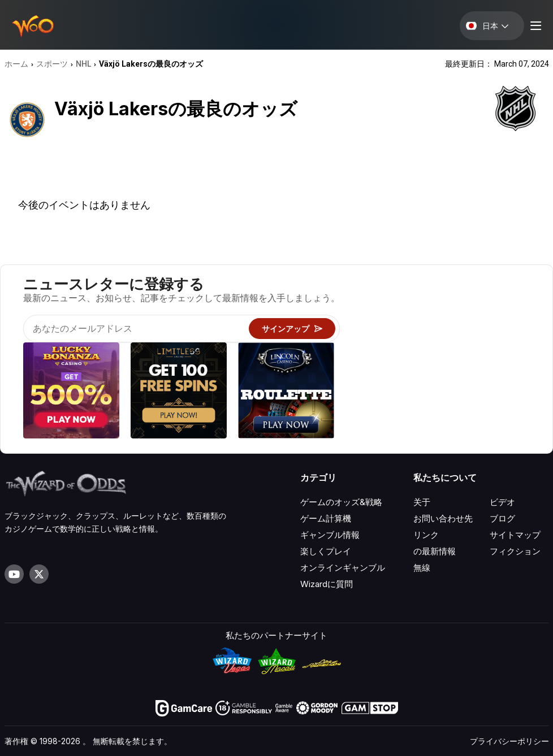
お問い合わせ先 (443, 518)
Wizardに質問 (327, 584)
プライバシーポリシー (509, 741)
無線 (422, 568)
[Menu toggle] (534, 26)
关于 (422, 502)
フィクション (515, 551)
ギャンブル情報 (330, 535)
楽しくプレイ (326, 551)
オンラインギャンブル (343, 568)
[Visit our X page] (39, 574)
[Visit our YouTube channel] (14, 574)
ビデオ (502, 502)
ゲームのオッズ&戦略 (341, 502)
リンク (426, 535)
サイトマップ (515, 535)
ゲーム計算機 (326, 518)
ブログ (502, 518)
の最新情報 (435, 551)
